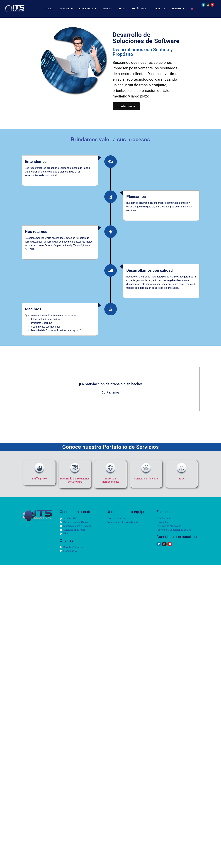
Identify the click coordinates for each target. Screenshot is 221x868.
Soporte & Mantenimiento (110, 480)
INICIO (49, 9)
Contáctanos (110, 392)
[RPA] (182, 469)
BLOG (122, 9)
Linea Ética (159, 9)
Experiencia (88, 9)
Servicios (66, 9)
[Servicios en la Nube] (146, 469)
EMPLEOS (108, 9)
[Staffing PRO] (39, 469)
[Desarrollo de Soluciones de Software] (75, 469)
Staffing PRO (39, 479)
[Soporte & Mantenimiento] (110, 469)
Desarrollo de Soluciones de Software (75, 480)
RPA (182, 479)
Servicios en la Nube (146, 479)
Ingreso (178, 9)
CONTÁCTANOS (139, 9)
